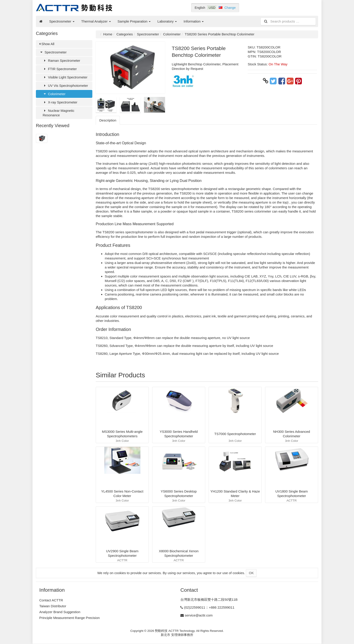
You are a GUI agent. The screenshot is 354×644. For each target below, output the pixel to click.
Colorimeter (54, 94)
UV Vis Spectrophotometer (65, 86)
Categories (125, 34)
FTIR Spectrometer (60, 69)
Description (108, 120)
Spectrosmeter (62, 21)
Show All (47, 44)
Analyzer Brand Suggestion (60, 612)
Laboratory (167, 21)
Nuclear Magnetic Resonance (58, 113)
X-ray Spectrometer (60, 102)
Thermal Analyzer (96, 21)
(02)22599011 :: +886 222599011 (209, 607)
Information (194, 21)
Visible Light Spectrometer (65, 77)
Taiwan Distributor (53, 606)
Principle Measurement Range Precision (70, 618)
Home (108, 34)
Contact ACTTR (51, 600)
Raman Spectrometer (61, 61)
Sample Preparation (134, 21)
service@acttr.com (199, 615)
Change (230, 8)
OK (251, 573)
